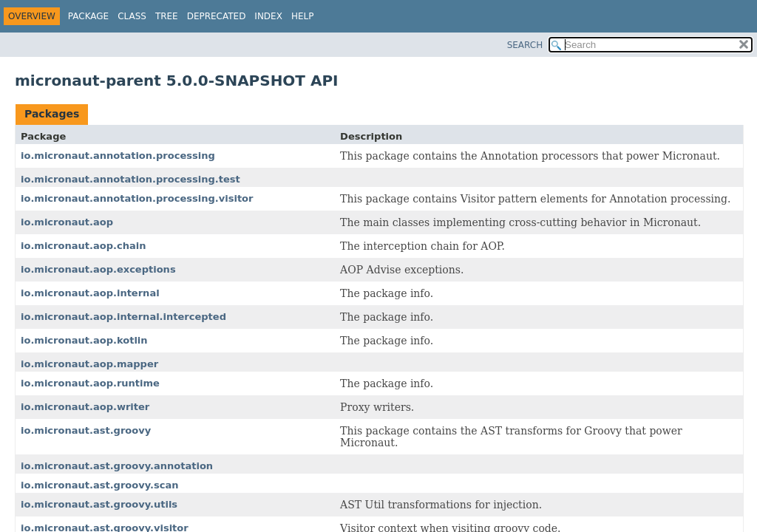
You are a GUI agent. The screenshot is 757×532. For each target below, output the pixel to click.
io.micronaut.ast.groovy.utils (99, 504)
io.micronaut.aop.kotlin (84, 340)
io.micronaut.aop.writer (85, 407)
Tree (167, 16)
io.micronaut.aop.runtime (90, 383)
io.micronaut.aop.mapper (89, 364)
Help (303, 16)
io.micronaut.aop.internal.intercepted (123, 317)
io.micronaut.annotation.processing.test (130, 179)
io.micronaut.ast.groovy (86, 430)
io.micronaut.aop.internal (90, 293)
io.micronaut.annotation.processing (118, 156)
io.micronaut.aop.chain (83, 246)
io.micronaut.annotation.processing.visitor (137, 198)
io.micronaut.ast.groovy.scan (99, 485)
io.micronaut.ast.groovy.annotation (117, 466)
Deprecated (217, 16)
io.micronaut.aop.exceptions (98, 269)
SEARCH (525, 45)
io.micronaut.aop (67, 222)
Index (268, 16)
